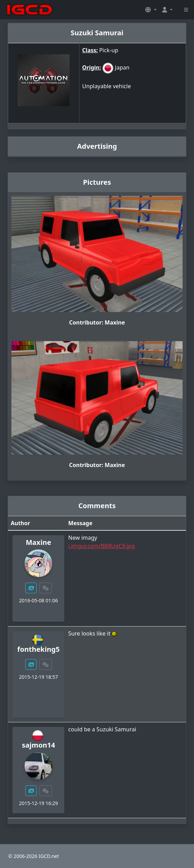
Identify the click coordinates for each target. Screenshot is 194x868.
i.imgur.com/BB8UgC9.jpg (101, 546)
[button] (151, 10)
